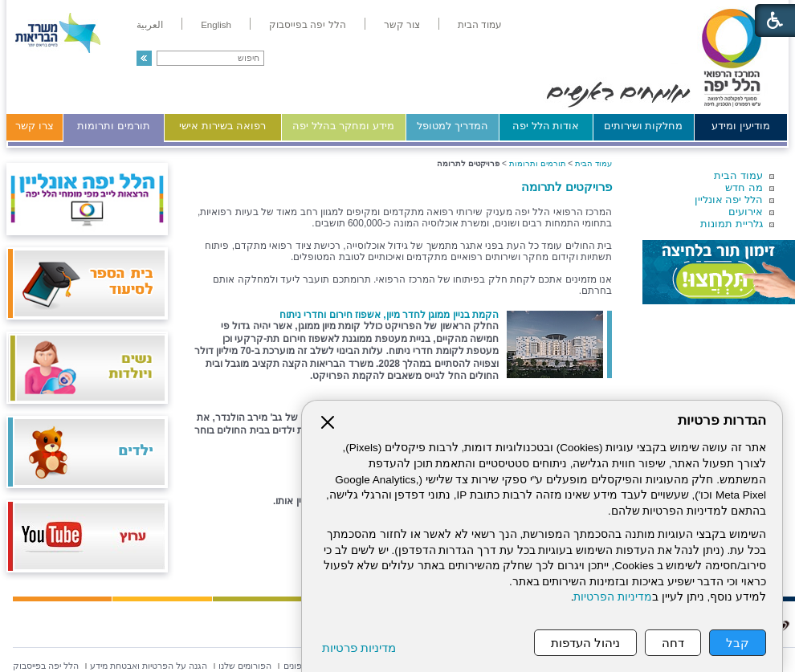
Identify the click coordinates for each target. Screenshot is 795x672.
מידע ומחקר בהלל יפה (343, 126)
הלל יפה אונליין (729, 200)
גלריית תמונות (732, 224)
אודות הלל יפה (546, 126)
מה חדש (744, 187)
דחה (673, 643)
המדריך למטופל (453, 126)
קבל (738, 643)
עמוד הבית (738, 175)
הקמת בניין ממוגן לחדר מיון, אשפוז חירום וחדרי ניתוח (389, 315)
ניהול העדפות (585, 643)
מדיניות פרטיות (359, 648)
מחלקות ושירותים (644, 126)
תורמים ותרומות (114, 126)
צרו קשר (35, 126)
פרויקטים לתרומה (567, 187)
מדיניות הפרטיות (613, 597)
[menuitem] (480, 25)
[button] (144, 58)
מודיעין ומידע (741, 126)
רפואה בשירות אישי (222, 126)
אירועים (746, 212)
